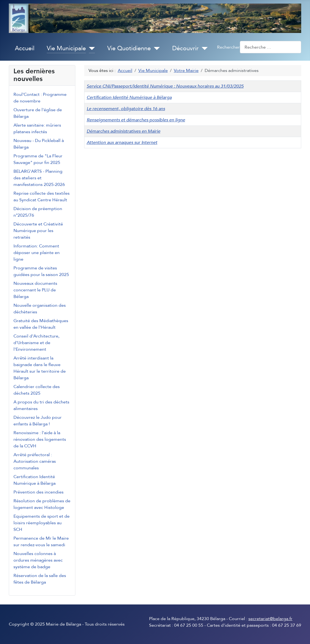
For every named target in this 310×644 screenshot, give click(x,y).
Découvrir (185, 48)
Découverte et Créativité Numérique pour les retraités (38, 231)
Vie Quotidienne (129, 48)
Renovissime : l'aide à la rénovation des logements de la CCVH (40, 439)
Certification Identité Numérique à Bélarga (129, 97)
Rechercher (228, 47)
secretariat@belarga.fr (270, 619)
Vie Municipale (66, 48)
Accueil (25, 48)
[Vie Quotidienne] (155, 49)
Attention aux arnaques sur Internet (122, 143)
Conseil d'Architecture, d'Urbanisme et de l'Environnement (36, 343)
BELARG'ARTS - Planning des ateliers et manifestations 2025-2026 (39, 178)
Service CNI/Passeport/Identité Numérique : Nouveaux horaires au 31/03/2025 (165, 86)
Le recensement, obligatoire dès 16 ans (126, 109)
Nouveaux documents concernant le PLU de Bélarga (35, 290)
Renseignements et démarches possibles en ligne (136, 120)
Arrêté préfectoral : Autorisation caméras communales (35, 461)
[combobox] (271, 47)
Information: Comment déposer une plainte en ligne (37, 253)
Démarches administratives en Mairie (124, 131)
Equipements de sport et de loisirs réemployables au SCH (42, 523)
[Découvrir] (203, 49)
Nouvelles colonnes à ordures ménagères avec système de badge (38, 560)
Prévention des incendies (39, 492)
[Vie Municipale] (90, 49)
